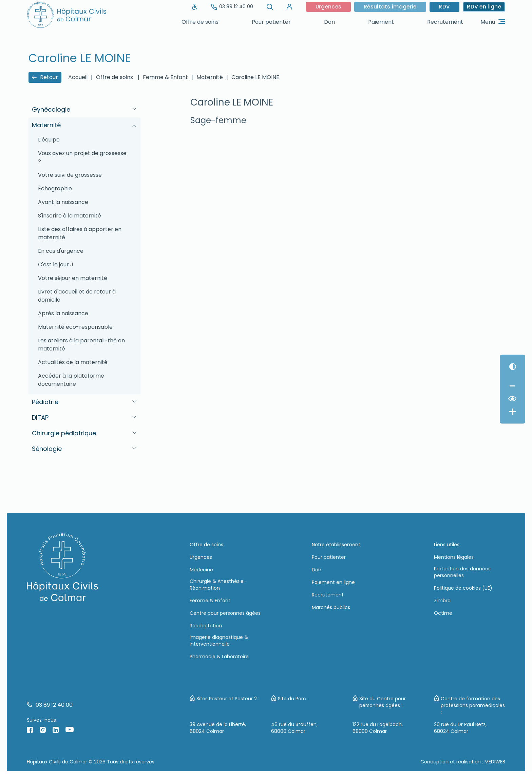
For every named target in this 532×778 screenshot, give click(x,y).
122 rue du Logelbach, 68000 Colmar (378, 728)
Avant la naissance (63, 202)
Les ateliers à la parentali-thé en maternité (81, 345)
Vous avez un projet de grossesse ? (82, 157)
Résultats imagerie (389, 7)
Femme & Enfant (165, 77)
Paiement (381, 22)
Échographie (55, 188)
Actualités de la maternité (73, 362)
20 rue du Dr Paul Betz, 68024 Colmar (460, 728)
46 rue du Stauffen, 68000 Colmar (294, 728)
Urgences (326, 7)
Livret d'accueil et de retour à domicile (77, 296)
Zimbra (442, 601)
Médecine (201, 570)
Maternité (210, 77)
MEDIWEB (495, 762)
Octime (443, 613)
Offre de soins (200, 22)
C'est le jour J (56, 264)
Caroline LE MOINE (255, 77)
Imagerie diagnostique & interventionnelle (219, 641)
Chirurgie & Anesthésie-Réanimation (218, 585)
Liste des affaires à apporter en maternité (80, 233)
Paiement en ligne (333, 582)
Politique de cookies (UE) (463, 588)
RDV (444, 7)
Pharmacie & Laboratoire (219, 657)
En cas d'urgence (61, 251)
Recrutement (445, 22)
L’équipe (49, 140)
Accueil (78, 77)
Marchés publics (331, 607)
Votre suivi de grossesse (70, 175)
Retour (45, 77)
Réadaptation (206, 626)
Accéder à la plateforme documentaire (71, 380)
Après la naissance (63, 313)
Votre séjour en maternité (73, 278)
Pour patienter (271, 22)
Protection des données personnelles (462, 572)
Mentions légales (454, 557)
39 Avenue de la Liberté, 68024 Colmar (218, 728)
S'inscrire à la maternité (70, 216)
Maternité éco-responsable (75, 327)
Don (329, 22)
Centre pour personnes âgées (225, 613)
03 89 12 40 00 (229, 6)
